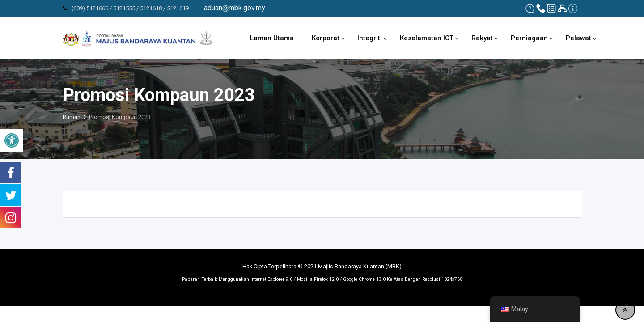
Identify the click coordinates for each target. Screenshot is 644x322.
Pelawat (578, 38)
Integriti (370, 38)
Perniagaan (529, 38)
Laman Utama (272, 38)
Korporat (326, 38)
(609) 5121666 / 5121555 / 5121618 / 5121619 (130, 8)
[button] (12, 140)
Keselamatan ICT (427, 38)
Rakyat (482, 38)
